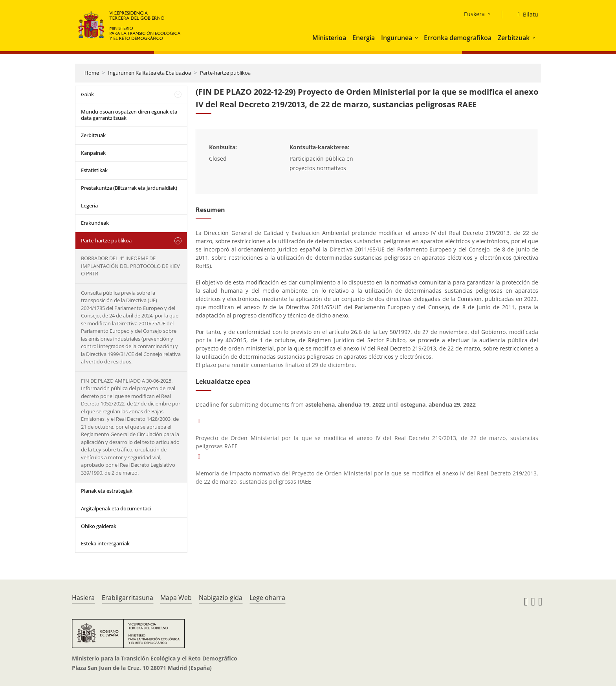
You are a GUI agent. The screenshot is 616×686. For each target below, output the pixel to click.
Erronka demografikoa (458, 38)
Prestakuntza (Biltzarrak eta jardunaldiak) (129, 188)
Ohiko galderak (99, 526)
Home (92, 73)
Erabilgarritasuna (127, 598)
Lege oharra (267, 598)
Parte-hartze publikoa (225, 73)
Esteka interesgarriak (105, 543)
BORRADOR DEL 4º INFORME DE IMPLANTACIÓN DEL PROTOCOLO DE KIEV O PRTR (130, 266)
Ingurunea (397, 38)
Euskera (474, 14)
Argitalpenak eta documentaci (116, 508)
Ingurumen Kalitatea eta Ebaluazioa (149, 73)
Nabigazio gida (221, 598)
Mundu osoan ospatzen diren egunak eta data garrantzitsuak (129, 115)
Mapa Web (176, 598)
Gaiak (87, 94)
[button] (417, 38)
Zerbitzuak (514, 38)
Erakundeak (95, 223)
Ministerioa (329, 38)
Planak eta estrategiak (107, 491)
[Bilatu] (525, 15)
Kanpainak (93, 153)
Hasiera (83, 598)
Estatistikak (94, 170)
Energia (364, 38)
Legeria (89, 205)
